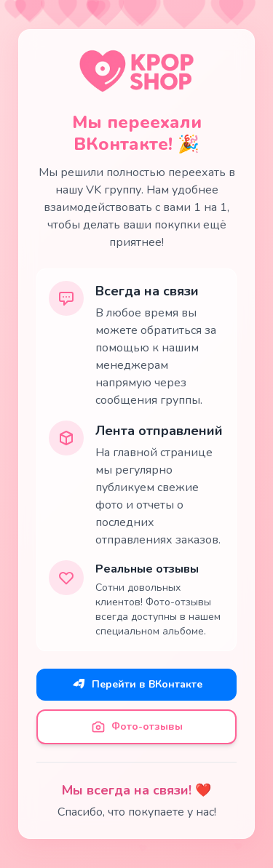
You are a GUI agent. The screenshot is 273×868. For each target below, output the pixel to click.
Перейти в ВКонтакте (137, 685)
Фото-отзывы (137, 727)
